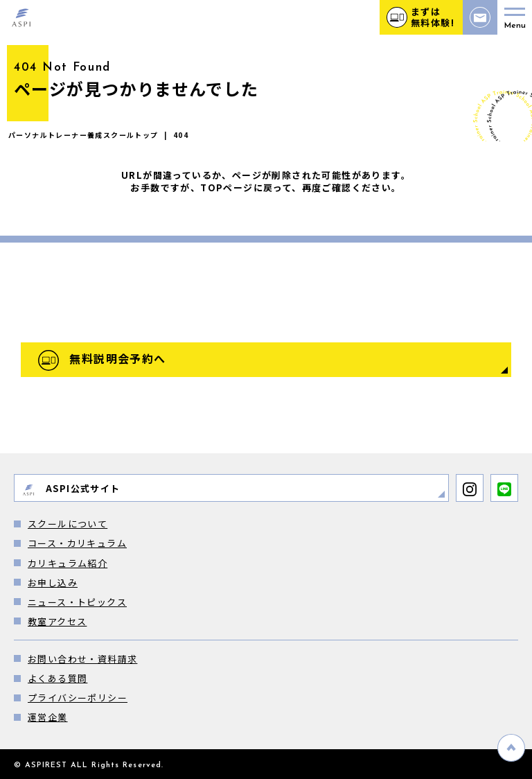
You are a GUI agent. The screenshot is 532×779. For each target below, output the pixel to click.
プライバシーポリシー (78, 698)
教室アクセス (57, 621)
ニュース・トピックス (77, 602)
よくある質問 (57, 678)
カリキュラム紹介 (68, 563)
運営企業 (48, 717)
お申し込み (53, 583)
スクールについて (68, 524)
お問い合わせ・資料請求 (82, 659)
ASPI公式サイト (71, 489)
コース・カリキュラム (77, 543)
